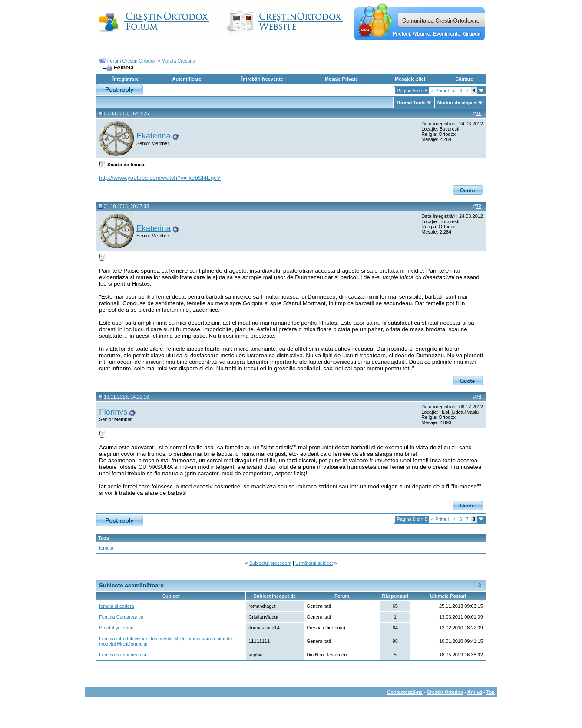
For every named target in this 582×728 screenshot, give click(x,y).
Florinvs (113, 412)
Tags (104, 538)
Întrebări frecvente (262, 79)
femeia (106, 548)
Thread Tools (411, 102)
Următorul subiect (314, 563)
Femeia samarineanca (123, 655)
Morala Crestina (179, 61)
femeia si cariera (117, 606)
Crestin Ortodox (445, 692)
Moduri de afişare (457, 102)
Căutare (464, 79)
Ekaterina (154, 136)
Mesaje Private (341, 79)
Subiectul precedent (270, 563)
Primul (440, 91)
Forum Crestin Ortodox (132, 61)
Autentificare (187, 79)
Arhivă (475, 692)
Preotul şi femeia (117, 628)
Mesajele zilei (410, 79)
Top (491, 692)
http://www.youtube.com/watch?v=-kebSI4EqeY (160, 178)
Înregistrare (126, 79)
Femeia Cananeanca (121, 617)
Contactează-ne (405, 692)
